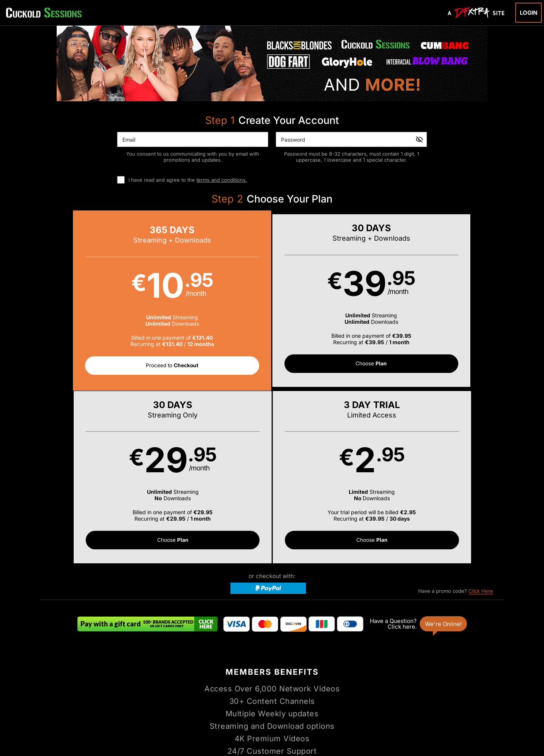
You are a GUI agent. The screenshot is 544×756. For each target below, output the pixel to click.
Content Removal (436, 708)
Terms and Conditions (191, 688)
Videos (214, 670)
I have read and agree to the (188, 180)
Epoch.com (126, 708)
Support (152, 688)
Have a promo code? (456, 420)
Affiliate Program (117, 688)
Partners (352, 670)
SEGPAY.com (330, 708)
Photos (268, 670)
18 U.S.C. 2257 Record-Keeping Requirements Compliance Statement (371, 688)
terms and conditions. (222, 180)
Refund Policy (275, 688)
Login (529, 13)
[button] (98, 301)
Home (189, 670)
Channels (297, 670)
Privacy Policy (237, 688)
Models (241, 670)
